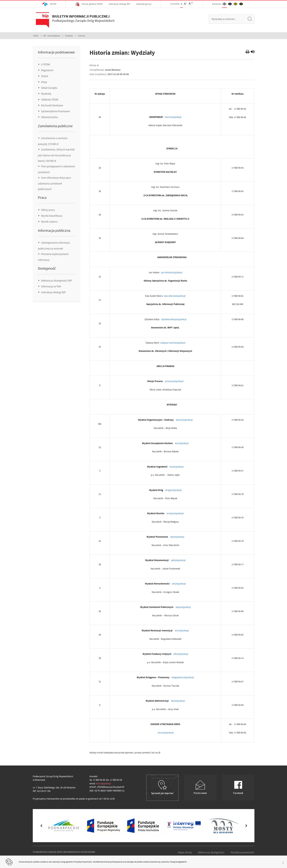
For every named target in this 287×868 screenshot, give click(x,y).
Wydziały (69, 36)
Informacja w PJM (51, 286)
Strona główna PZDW (89, 4)
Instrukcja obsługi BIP (119, 4)
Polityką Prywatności (83, 862)
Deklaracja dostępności (211, 852)
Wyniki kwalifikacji (51, 216)
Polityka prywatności (242, 852)
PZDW (36, 36)
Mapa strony (185, 852)
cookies (43, 862)
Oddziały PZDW (49, 100)
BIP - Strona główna (52, 36)
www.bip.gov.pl (144, 4)
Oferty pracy (48, 210)
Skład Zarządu (49, 88)
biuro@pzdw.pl (104, 784)
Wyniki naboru (49, 222)
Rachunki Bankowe (52, 105)
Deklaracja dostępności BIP (56, 281)
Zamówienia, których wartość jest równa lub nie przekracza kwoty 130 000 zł (56, 155)
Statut (44, 76)
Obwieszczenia (49, 117)
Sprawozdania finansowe (55, 111)
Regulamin (47, 70)
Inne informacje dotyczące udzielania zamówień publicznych (54, 183)
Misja (44, 82)
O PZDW (45, 64)
